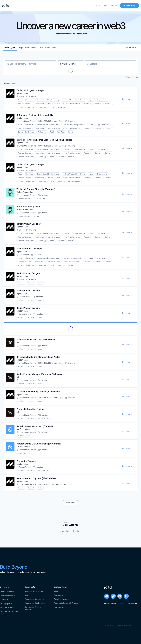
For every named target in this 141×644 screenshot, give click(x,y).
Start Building (129, 5)
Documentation (7, 596)
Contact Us (59, 607)
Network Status (7, 607)
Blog (27, 595)
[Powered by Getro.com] (71, 525)
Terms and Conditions (124, 626)
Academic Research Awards (66, 603)
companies (28, 48)
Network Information (9, 611)
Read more (128, 100)
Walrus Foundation (25, 192)
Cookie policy (75, 531)
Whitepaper (5, 604)
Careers (57, 595)
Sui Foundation (23, 430)
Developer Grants (62, 599)
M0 (18, 343)
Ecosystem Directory (34, 599)
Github (3, 600)
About (57, 591)
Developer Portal (7, 591)
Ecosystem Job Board (34, 603)
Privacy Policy (109, 626)
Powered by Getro (132, 77)
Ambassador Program (34, 591)
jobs (10, 48)
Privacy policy (64, 531)
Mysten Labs (22, 93)
